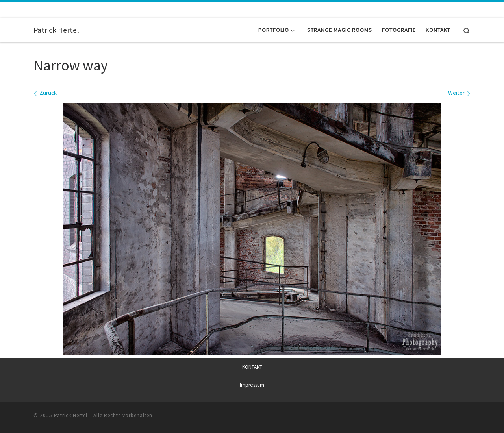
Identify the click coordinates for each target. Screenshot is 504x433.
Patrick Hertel (71, 415)
